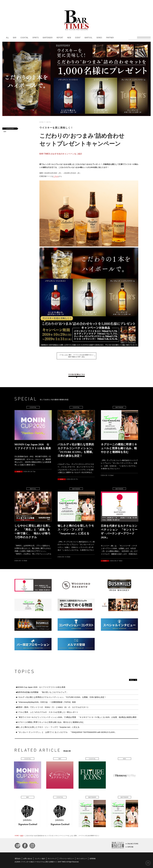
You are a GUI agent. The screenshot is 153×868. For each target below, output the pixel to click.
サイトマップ (52, 859)
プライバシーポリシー (67, 859)
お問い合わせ (28, 859)
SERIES (99, 38)
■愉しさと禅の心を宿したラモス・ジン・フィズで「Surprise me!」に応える (48, 727)
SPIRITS (36, 38)
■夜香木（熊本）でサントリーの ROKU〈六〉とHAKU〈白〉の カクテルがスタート (52, 707)
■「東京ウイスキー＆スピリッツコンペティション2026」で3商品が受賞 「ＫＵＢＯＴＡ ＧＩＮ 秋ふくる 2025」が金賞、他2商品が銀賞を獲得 (76, 717)
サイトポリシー (82, 859)
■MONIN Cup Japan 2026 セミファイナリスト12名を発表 (41, 687)
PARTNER (110, 38)
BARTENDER (48, 38)
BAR (15, 38)
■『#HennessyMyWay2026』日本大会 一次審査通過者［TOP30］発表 (46, 702)
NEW (69, 38)
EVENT (78, 38)
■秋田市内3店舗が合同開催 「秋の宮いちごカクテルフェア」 (42, 692)
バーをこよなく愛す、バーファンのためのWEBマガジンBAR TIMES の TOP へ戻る (76, 356)
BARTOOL (88, 38)
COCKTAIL (24, 38)
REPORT (60, 38)
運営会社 (18, 859)
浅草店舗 (130, 847)
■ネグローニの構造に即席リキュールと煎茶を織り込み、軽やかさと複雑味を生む (50, 722)
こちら (56, 176)
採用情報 (93, 859)
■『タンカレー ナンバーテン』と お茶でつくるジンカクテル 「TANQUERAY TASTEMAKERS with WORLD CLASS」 (66, 732)
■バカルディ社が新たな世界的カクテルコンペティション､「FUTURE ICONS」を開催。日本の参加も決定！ (61, 697)
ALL (7, 38)
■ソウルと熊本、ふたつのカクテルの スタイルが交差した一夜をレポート (47, 712)
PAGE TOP (148, 863)
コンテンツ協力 (40, 859)
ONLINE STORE (133, 844)
